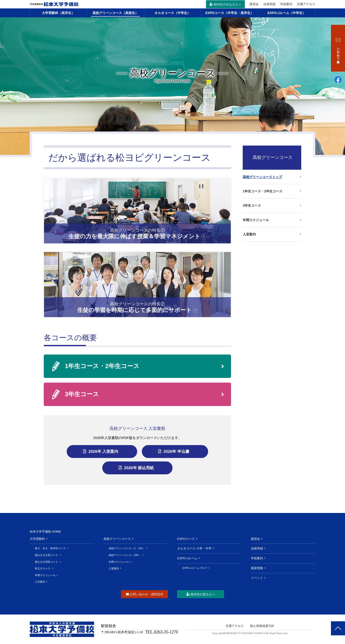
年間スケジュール (256, 220)
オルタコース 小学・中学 (194, 548)
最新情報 (257, 568)
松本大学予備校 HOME (45, 532)
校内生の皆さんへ (201, 594)
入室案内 (249, 234)
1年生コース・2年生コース (102, 366)
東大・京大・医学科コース (50, 548)
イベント (257, 578)
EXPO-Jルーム (187, 558)
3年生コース (82, 394)
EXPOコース (186, 539)
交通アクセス (306, 4)
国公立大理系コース (47, 562)
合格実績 (269, 4)
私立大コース (43, 568)
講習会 (254, 4)
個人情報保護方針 (262, 626)
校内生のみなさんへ (225, 4)
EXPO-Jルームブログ (195, 568)
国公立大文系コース (47, 555)
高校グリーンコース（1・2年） (127, 548)
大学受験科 (37, 539)
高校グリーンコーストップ (262, 177)
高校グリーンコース (117, 539)
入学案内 (40, 582)
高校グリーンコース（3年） (125, 555)
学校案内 (286, 4)
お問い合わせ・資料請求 (145, 594)
